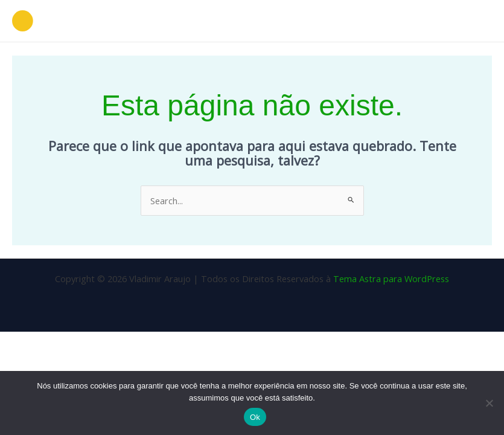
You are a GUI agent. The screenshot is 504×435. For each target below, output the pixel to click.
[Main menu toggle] (479, 21)
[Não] (489, 403)
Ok (255, 417)
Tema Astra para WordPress (391, 279)
